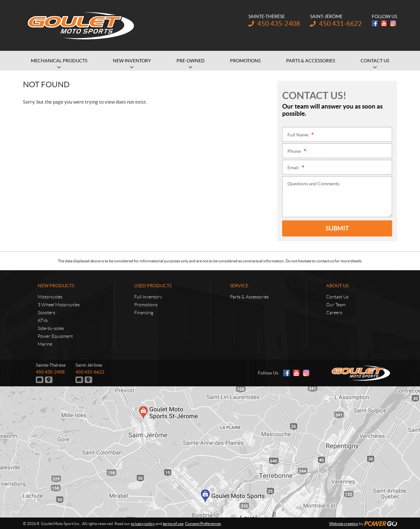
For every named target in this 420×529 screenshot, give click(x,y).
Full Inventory (148, 297)
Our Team (336, 305)
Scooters (46, 313)
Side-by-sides (51, 328)
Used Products (153, 286)
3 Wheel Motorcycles (59, 305)
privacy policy (143, 523)
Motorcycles (50, 297)
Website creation (344, 523)
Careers (334, 313)
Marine (45, 344)
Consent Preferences (203, 523)
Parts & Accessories (249, 297)
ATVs (43, 320)
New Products (56, 286)
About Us (337, 286)
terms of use (173, 523)
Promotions (146, 305)
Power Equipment (55, 336)
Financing (144, 313)
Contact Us (337, 297)
